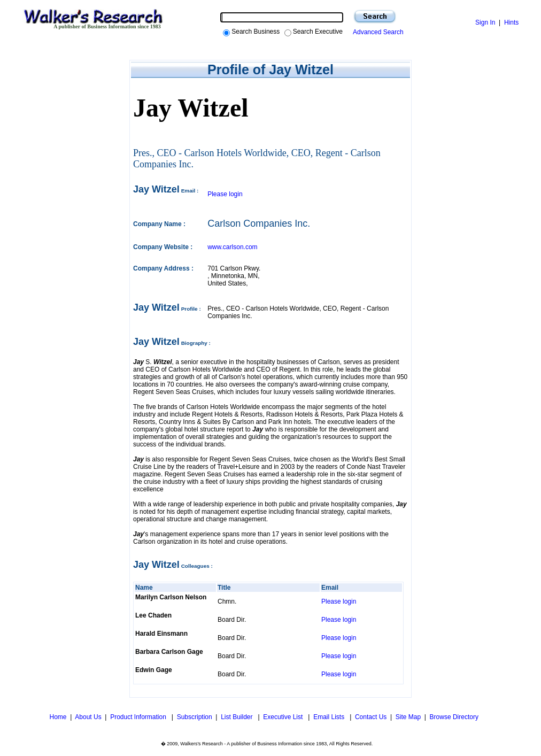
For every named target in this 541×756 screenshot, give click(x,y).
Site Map (408, 717)
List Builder (238, 717)
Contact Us (371, 717)
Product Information (139, 717)
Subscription (195, 717)
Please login (225, 194)
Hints (511, 22)
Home (57, 717)
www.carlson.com (232, 247)
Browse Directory (454, 717)
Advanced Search (377, 32)
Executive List (284, 717)
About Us (88, 717)
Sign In (485, 22)
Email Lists (330, 717)
